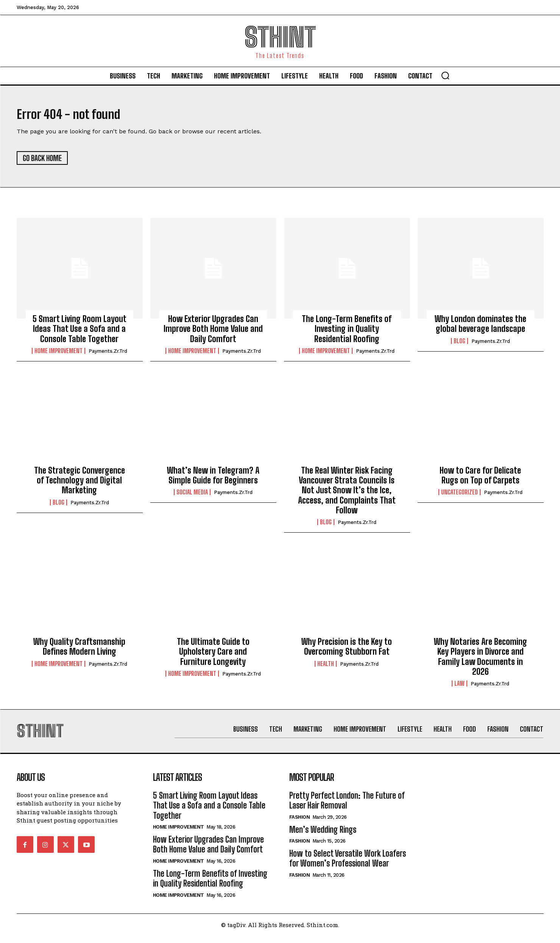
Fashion (300, 824)
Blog (459, 344)
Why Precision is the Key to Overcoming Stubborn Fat (347, 650)
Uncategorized (459, 496)
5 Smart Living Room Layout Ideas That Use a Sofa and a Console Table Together (80, 333)
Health (326, 667)
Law (459, 687)
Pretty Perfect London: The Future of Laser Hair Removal (347, 808)
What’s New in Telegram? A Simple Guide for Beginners (213, 479)
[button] (445, 75)
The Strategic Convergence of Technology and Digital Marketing (80, 484)
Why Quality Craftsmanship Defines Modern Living (79, 650)
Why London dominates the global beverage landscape (480, 328)
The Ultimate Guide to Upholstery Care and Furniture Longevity (213, 655)
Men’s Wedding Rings (323, 837)
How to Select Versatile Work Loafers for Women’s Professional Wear (348, 866)
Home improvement (58, 355)
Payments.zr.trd (108, 355)
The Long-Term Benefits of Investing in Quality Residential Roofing (347, 333)
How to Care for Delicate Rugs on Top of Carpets (480, 479)
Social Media (192, 496)
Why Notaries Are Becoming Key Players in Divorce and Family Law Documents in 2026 (480, 660)
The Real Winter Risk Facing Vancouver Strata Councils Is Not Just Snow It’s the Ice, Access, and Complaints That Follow (347, 494)
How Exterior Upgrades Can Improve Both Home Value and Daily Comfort (213, 333)
